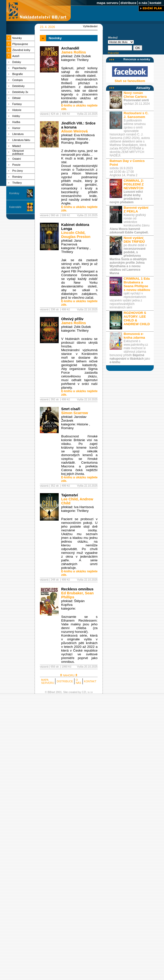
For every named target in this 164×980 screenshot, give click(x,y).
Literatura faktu (21, 140)
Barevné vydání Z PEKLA (136, 209)
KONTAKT (90, 681)
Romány (17, 177)
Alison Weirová (74, 131)
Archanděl (70, 48)
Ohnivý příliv (72, 319)
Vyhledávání (90, 26)
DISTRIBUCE (65, 681)
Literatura (18, 134)
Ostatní (17, 159)
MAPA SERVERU (48, 681)
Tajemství (70, 495)
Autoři (16, 56)
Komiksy (14, 193)
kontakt (155, 3)
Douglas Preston (76, 237)
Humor (16, 128)
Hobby (16, 116)
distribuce (129, 3)
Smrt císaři (71, 409)
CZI (84, 692)
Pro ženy (18, 171)
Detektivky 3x (20, 92)
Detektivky (18, 86)
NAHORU (69, 675)
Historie (17, 110)
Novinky (17, 38)
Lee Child (69, 499)
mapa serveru (108, 3)
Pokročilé (113, 53)
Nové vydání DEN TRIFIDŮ (134, 240)
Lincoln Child (73, 233)
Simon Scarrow (75, 413)
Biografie (18, 74)
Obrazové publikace (18, 152)
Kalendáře (15, 207)
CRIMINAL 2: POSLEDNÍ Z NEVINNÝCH (134, 184)
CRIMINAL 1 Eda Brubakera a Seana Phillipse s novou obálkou (137, 284)
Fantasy (17, 104)
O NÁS (78, 681)
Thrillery (17, 183)
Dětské (16, 98)
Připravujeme (20, 44)
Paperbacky (19, 68)
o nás (143, 3)
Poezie (16, 165)
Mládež (17, 146)
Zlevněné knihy (21, 50)
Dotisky (17, 62)
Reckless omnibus (77, 589)
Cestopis (17, 80)
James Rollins (74, 52)
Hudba (16, 122)
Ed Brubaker (72, 593)
